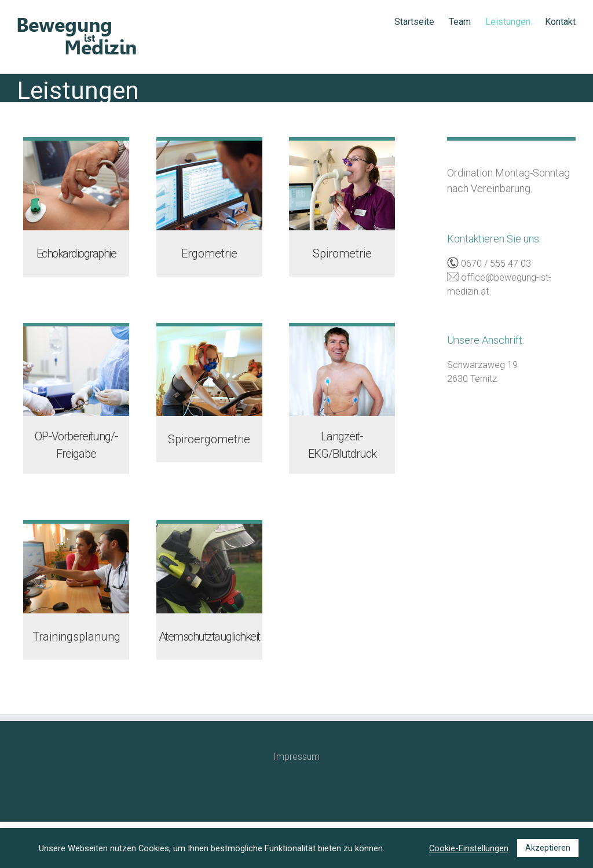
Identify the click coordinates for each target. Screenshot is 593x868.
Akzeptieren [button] (548, 848)
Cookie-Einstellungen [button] (469, 848)
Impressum (296, 757)
